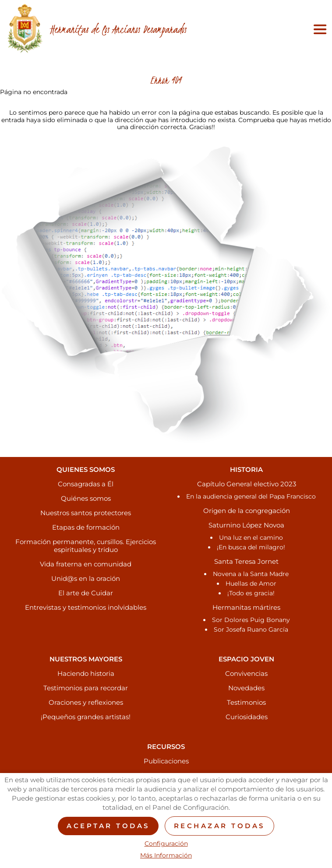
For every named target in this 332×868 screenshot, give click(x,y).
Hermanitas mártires (246, 607)
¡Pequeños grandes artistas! (86, 717)
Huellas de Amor (251, 583)
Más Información (166, 856)
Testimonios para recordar (86, 688)
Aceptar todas (108, 826)
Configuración (166, 844)
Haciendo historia (86, 673)
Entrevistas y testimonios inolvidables (86, 607)
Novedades (246, 688)
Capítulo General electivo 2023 (247, 484)
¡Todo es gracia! (251, 593)
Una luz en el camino (251, 538)
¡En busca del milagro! (251, 547)
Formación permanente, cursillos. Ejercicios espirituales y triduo (86, 546)
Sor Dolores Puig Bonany (251, 620)
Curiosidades (247, 717)
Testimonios (246, 702)
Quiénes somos (86, 498)
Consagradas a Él (86, 484)
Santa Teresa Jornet (246, 561)
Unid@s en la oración (86, 578)
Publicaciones (166, 761)
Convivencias (246, 673)
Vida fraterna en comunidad (86, 564)
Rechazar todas (219, 826)
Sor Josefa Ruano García (251, 629)
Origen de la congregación (247, 511)
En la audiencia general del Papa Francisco (251, 496)
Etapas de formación (86, 527)
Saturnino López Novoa (246, 525)
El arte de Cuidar (86, 593)
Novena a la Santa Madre (251, 574)
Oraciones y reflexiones (86, 702)
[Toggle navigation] (318, 29)
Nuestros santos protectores (86, 513)
